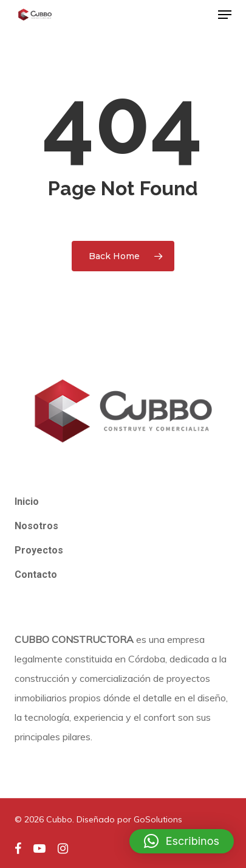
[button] (225, 15)
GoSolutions (158, 819)
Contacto (36, 575)
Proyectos (39, 550)
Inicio (27, 502)
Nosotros (36, 526)
